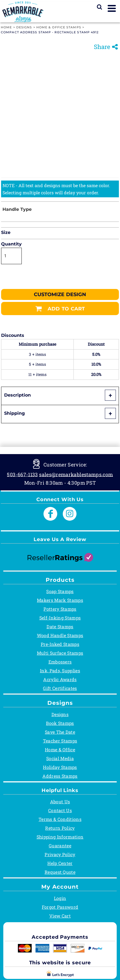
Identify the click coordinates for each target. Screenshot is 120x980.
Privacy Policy (60, 854)
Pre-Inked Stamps (60, 644)
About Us (60, 802)
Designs (24, 27)
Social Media (60, 758)
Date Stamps (60, 627)
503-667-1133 (22, 474)
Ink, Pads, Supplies (60, 671)
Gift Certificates (60, 688)
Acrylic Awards (60, 679)
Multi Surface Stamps (60, 653)
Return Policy (60, 828)
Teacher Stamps (60, 741)
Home (6, 27)
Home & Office (60, 750)
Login (60, 898)
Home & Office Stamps (59, 27)
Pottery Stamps (60, 609)
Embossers (60, 662)
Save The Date (60, 732)
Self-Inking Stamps (60, 618)
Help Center (60, 863)
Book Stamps (60, 723)
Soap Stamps (60, 591)
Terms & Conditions (60, 819)
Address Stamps (60, 776)
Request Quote (60, 872)
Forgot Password (60, 907)
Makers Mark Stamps (60, 600)
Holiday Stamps (60, 767)
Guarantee (60, 846)
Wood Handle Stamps (60, 635)
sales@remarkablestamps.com (76, 474)
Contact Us (60, 810)
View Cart (60, 916)
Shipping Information (60, 837)
